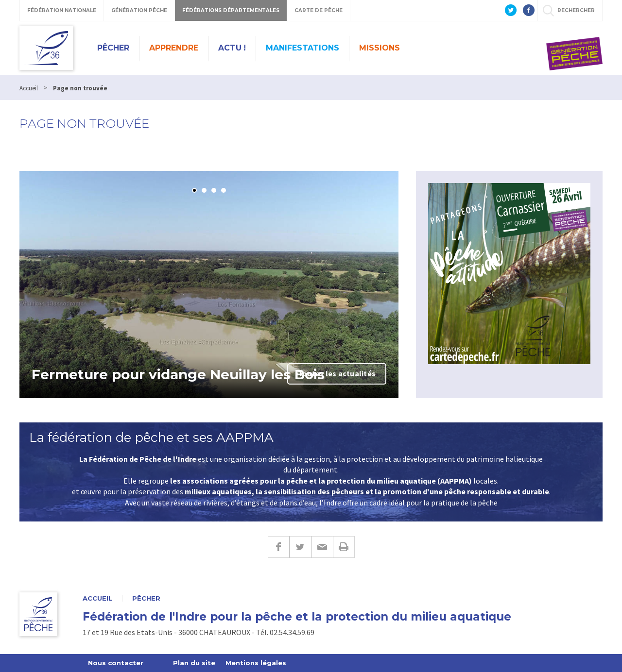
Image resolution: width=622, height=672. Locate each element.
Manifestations (302, 48)
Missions (380, 48)
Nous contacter (116, 663)
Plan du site (194, 663)
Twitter (300, 547)
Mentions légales (256, 663)
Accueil (97, 598)
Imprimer (344, 547)
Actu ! (232, 48)
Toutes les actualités (337, 373)
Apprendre (174, 48)
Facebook (278, 547)
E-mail (322, 547)
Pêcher (113, 48)
